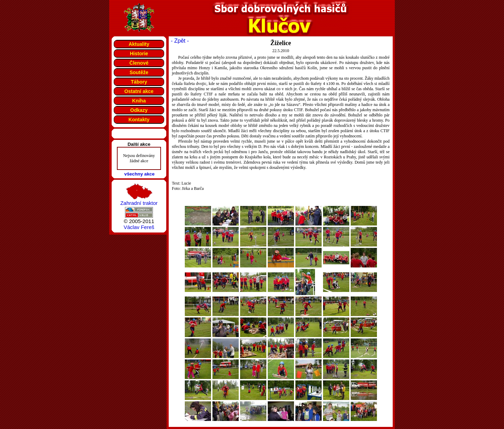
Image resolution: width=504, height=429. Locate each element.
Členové (139, 63)
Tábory (139, 82)
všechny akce (139, 174)
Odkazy (139, 110)
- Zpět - (180, 41)
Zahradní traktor (139, 203)
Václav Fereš (139, 227)
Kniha (139, 101)
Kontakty (139, 120)
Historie (139, 53)
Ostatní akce (139, 91)
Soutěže (139, 72)
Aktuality (139, 44)
